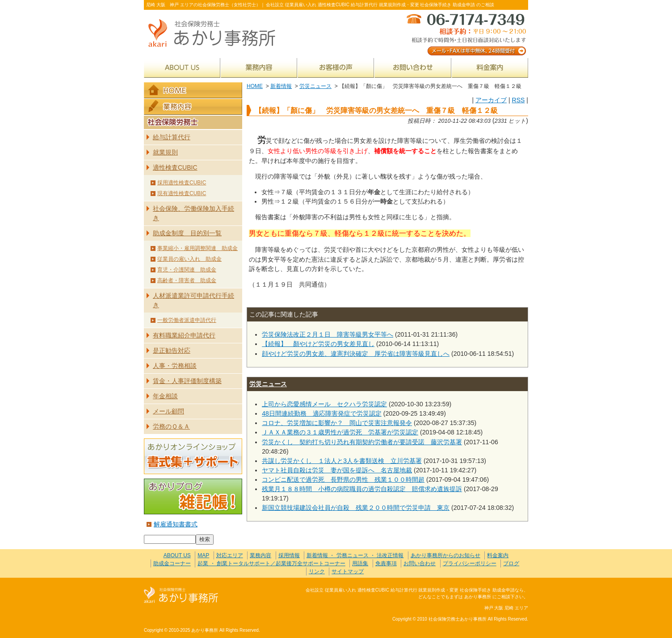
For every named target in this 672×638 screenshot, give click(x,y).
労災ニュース (315, 86)
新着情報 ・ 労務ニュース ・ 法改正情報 (355, 555)
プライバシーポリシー (470, 563)
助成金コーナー (172, 563)
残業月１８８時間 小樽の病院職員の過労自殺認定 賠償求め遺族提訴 (362, 489)
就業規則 (165, 152)
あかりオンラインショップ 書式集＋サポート (193, 456)
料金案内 (490, 68)
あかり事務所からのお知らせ (445, 555)
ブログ (511, 563)
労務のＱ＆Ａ (171, 426)
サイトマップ (348, 571)
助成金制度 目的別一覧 (187, 233)
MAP (203, 555)
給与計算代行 (172, 137)
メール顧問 (168, 411)
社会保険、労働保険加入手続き (193, 213)
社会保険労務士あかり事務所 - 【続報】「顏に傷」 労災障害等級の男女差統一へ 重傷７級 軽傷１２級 (215, 34)
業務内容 (259, 68)
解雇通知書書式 (176, 524)
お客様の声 (336, 68)
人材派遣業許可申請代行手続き (193, 300)
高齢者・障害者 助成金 (187, 280)
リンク (317, 571)
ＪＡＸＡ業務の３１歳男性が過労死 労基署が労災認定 (340, 432)
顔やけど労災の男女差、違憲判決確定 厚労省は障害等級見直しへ (356, 354)
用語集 (360, 563)
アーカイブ (491, 100)
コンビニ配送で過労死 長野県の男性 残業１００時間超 (343, 480)
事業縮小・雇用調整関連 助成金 (197, 248)
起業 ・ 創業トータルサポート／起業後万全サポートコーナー (271, 563)
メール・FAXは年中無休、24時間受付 (466, 34)
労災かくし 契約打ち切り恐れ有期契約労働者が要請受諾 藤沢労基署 (362, 442)
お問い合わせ (413, 68)
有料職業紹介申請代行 (184, 335)
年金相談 (165, 396)
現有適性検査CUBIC (182, 193)
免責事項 (386, 563)
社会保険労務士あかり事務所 (181, 595)
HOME (255, 86)
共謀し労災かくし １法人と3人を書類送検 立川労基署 (342, 461)
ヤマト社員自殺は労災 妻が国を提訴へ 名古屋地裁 (337, 470)
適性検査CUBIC (175, 167)
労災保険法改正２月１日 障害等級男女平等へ (328, 334)
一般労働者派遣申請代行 (187, 320)
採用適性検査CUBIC (182, 183)
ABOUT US (182, 68)
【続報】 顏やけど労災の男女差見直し (318, 344)
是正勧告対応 (172, 350)
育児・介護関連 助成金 (187, 270)
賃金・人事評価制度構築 (187, 381)
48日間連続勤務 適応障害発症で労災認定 (322, 413)
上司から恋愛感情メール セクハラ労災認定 (324, 404)
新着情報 (281, 86)
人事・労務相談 (175, 366)
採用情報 (289, 555)
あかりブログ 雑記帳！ (193, 496)
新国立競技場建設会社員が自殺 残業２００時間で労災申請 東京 (356, 508)
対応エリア (230, 555)
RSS (518, 100)
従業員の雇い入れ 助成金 (189, 259)
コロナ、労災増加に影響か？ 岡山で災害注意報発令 (337, 423)
